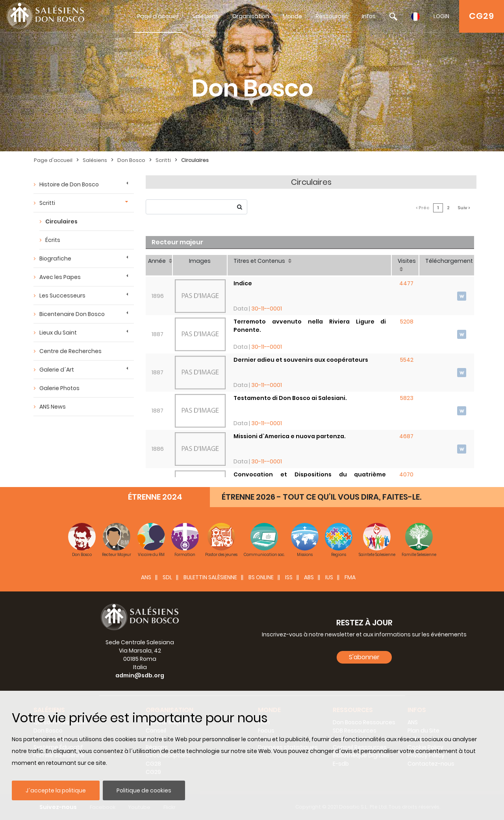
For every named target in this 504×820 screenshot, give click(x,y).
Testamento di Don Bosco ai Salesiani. (290, 398)
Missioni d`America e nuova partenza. (290, 436)
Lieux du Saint (58, 333)
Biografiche (55, 258)
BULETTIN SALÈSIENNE (210, 577)
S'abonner (364, 657)
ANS (146, 577)
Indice (243, 283)
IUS (329, 577)
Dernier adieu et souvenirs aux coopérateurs (301, 360)
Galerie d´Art (57, 370)
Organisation (251, 16)
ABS (309, 577)
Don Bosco (131, 160)
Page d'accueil (158, 16)
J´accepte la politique (56, 790)
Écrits (53, 240)
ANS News (53, 407)
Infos (369, 16)
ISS (289, 577)
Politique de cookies (144, 790)
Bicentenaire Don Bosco (72, 314)
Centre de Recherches (70, 351)
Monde (292, 16)
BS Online (261, 577)
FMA (350, 577)
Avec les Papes (60, 277)
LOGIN (441, 16)
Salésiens (205, 16)
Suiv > (464, 208)
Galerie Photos (59, 388)
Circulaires (195, 160)
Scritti (163, 160)
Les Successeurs (62, 296)
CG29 (482, 16)
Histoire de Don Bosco (69, 184)
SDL (167, 577)
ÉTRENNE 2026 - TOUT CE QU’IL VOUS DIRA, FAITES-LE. (321, 497)
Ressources (332, 16)
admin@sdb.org (140, 675)
